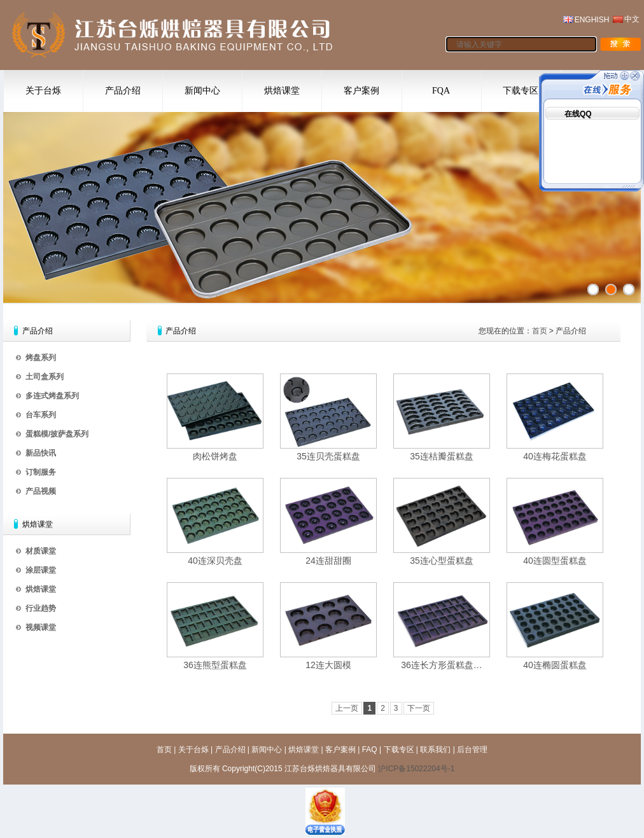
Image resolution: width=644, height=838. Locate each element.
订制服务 (41, 472)
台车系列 (41, 415)
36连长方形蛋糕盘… (442, 665)
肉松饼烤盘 (215, 456)
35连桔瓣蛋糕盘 (442, 456)
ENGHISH (592, 20)
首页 (540, 331)
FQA (441, 91)
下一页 (419, 708)
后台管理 (472, 750)
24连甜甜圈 (328, 561)
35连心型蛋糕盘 (442, 561)
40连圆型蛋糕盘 (555, 561)
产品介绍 (123, 91)
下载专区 (521, 91)
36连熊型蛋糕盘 (215, 665)
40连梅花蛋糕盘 (555, 456)
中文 (632, 19)
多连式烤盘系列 (52, 396)
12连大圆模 (328, 665)
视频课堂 (41, 627)
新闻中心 (202, 91)
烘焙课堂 (282, 91)
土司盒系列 (45, 377)
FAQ (370, 750)
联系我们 (435, 750)
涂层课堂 (41, 570)
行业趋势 (41, 608)
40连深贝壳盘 (215, 561)
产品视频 (41, 491)
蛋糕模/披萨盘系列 (57, 434)
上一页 (347, 708)
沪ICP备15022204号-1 (416, 769)
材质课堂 (41, 551)
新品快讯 (41, 453)
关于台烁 (43, 91)
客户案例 (361, 91)
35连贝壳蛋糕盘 (328, 456)
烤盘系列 (41, 358)
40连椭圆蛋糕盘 (555, 665)
